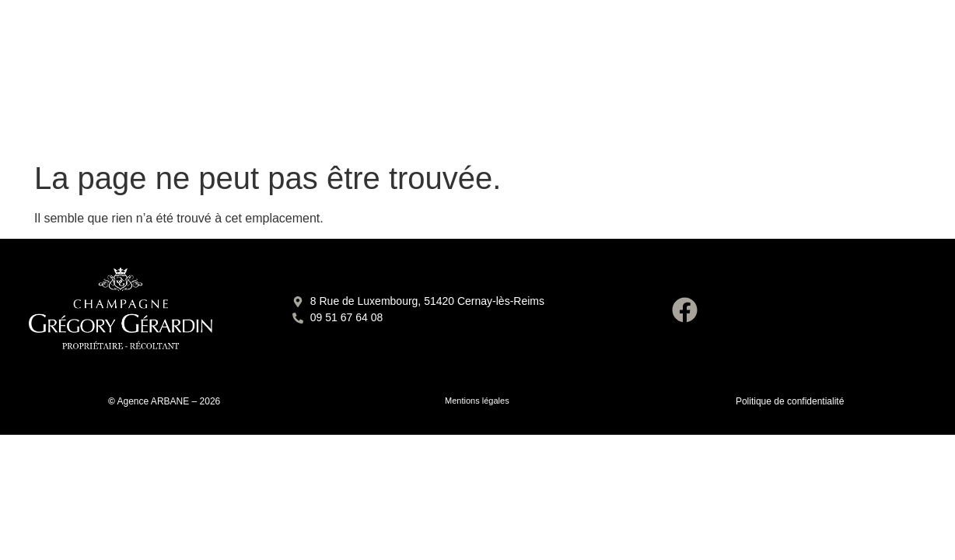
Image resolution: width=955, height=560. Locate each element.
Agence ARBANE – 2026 (169, 401)
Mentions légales (477, 401)
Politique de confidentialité (790, 401)
